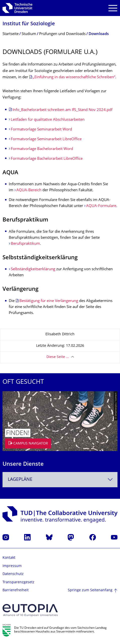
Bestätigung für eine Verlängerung (49, 301)
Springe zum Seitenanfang (90, 590)
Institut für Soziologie (29, 24)
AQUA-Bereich (29, 190)
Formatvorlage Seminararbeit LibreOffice (46, 139)
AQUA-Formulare (101, 206)
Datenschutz (13, 574)
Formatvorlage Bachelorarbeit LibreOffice (47, 159)
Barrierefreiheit (16, 590)
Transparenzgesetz (18, 582)
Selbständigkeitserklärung (33, 269)
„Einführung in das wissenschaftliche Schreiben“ (74, 77)
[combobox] (60, 480)
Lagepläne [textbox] (20, 480)
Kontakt (9, 558)
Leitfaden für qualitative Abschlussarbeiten (48, 120)
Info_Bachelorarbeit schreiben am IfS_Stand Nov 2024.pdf (63, 110)
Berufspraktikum (25, 244)
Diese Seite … (58, 357)
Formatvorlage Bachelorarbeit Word (42, 149)
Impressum (12, 566)
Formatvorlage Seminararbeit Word (41, 130)
